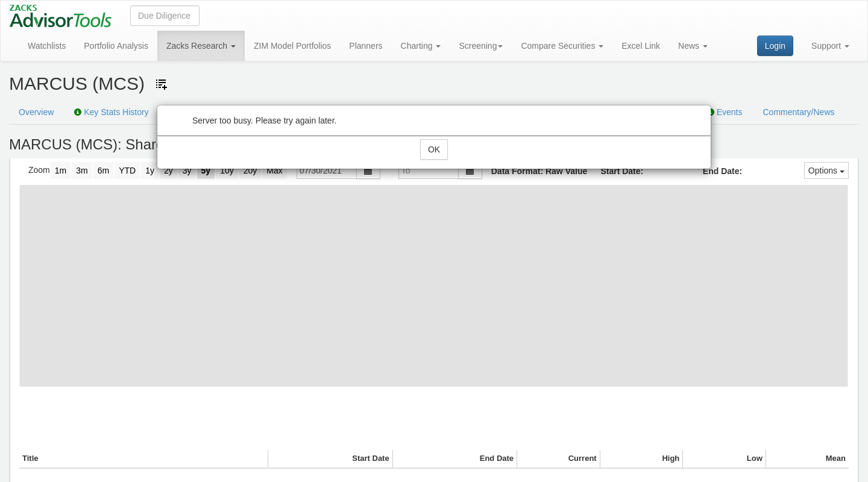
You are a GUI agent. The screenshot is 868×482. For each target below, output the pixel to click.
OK (434, 149)
